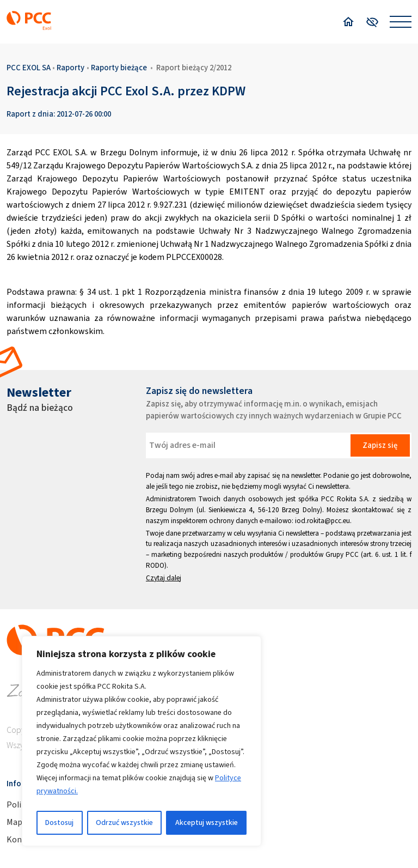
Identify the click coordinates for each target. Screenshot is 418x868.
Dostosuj (59, 823)
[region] (142, 741)
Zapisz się (380, 445)
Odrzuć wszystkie (124, 823)
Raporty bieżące (119, 68)
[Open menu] (401, 22)
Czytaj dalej (164, 578)
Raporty (70, 68)
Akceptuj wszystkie (207, 823)
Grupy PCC (342, 554)
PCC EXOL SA (29, 68)
